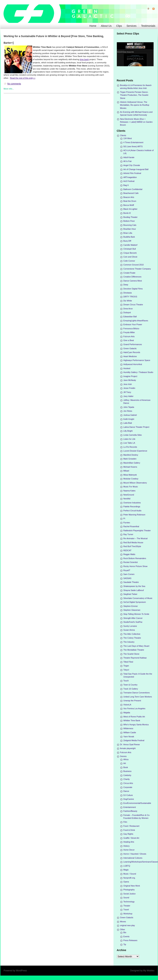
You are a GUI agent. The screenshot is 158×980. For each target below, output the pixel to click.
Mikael (126, 471)
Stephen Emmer (131, 606)
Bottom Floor (129, 221)
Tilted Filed (128, 662)
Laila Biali (128, 423)
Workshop (128, 914)
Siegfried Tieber (130, 594)
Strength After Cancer (133, 618)
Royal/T (127, 570)
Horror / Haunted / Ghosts (135, 854)
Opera (126, 882)
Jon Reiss (128, 411)
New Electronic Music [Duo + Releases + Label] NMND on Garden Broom (136, 122)
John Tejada (129, 407)
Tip (125, 944)
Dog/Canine (129, 799)
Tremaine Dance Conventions (137, 693)
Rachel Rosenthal (131, 526)
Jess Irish (128, 384)
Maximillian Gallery (132, 463)
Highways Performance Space (137, 360)
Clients (123, 135)
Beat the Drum (130, 201)
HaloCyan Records (132, 352)
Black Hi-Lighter (130, 209)
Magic (126, 870)
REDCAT (128, 550)
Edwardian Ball (130, 317)
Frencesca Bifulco (131, 329)
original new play (128, 925)
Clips (119, 26)
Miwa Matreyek (130, 475)
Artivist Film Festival (132, 173)
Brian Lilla (128, 233)
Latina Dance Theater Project (136, 427)
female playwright (128, 748)
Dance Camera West (133, 281)
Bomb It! (127, 213)
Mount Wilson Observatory (135, 483)
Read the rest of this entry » (23, 78)
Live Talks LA (129, 443)
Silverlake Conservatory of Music (138, 598)
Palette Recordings (132, 507)
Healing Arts (129, 842)
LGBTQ (127, 866)
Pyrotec (127, 523)
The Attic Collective (132, 634)
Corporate (128, 787)
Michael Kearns (130, 467)
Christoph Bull (130, 249)
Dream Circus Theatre (133, 305)
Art (125, 763)
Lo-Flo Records (130, 447)
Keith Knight (129, 419)
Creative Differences (132, 277)
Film (125, 822)
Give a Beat (129, 340)
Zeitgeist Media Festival (134, 740)
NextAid (127, 499)
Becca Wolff (129, 205)
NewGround (129, 495)
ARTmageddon (130, 177)
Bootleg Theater (131, 217)
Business (128, 771)
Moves (123, 922)
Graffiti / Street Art (131, 838)
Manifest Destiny (131, 455)
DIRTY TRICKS (130, 297)
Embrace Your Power (133, 324)
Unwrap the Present (132, 701)
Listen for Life (129, 439)
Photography (129, 890)
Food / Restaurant (131, 826)
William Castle (130, 732)
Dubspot (127, 312)
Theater (127, 906)
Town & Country (130, 685)
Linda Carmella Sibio (133, 435)
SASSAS (127, 578)
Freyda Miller (129, 332)
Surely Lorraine (130, 626)
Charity (127, 779)
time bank (84, 59)
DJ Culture (128, 795)
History (127, 846)
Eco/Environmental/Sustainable (137, 803)
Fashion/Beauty (130, 811)
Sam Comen (129, 574)
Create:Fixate (129, 273)
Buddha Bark (129, 237)
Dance (126, 791)
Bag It (126, 185)
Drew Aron (128, 309)
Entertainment (130, 807)
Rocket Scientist (131, 562)
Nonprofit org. (129, 878)
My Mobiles (149, 971)
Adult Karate (129, 157)
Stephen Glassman (132, 610)
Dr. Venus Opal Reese (130, 744)
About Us (106, 26)
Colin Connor (129, 261)
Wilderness (128, 728)
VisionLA (127, 705)
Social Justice (130, 894)
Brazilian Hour (130, 229)
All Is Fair (128, 161)
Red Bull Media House (133, 542)
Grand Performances (133, 344)
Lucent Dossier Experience (135, 451)
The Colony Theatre (132, 638)
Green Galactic (130, 348)
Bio (125, 932)
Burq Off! (127, 241)
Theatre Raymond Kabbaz (135, 658)
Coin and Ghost (130, 257)
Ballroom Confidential (133, 189)
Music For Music (131, 487)
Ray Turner (128, 534)
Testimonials (148, 26)
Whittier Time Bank (132, 720)
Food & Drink (129, 830)
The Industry (129, 642)
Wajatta (127, 713)
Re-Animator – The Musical (136, 538)
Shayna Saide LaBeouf (134, 590)
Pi (124, 518)
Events (126, 936)
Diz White (128, 301)
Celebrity (127, 775)
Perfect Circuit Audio (132, 511)
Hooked (127, 368)
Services (132, 26)
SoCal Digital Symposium (135, 602)
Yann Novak (129, 737)
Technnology (129, 902)
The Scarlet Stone (131, 654)
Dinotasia (128, 293)
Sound (126, 898)
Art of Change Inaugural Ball (136, 169)
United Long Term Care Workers (138, 697)
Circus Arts (128, 783)
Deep (126, 285)
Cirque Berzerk (130, 253)
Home (93, 26)
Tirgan (126, 666)
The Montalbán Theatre (134, 650)
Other (123, 929)
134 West (128, 138)
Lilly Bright (128, 431)
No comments (14, 84)
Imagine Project (130, 376)
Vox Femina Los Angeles (134, 708)
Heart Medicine (130, 356)
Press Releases (130, 940)
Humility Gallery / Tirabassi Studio (138, 372)
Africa (126, 759)
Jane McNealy (130, 380)
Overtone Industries (132, 503)
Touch (126, 681)
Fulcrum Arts (129, 336)
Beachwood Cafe (131, 193)
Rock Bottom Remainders (135, 558)
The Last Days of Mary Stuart (136, 646)
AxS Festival (129, 181)
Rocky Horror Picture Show (135, 566)
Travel (126, 910)
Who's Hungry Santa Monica (136, 725)
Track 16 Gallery (131, 689)
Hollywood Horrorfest (133, 364)
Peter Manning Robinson (134, 515)
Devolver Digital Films (133, 289)
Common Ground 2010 (134, 265)
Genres (123, 756)
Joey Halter (129, 396)
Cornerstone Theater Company (137, 269)
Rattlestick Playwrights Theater (137, 530)
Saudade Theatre (131, 582)
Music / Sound (130, 874)
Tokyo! (126, 670)
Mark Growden (130, 459)
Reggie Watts (129, 554)
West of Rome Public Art (134, 717)
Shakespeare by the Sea (134, 586)
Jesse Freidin (129, 388)
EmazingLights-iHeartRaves (136, 321)
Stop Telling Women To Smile (136, 614)
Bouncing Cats (130, 225)
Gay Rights (128, 834)
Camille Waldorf (130, 245)
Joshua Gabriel (130, 415)
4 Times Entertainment (133, 142)
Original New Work (132, 886)
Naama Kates (129, 491)
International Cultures (133, 858)
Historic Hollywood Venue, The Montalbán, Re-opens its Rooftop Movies (135, 105)
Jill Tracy (127, 392)
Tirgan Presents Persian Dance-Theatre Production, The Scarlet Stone (134, 95)
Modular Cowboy (131, 479)
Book (126, 767)
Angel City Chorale (132, 165)
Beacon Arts (129, 197)
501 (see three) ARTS (133, 146)
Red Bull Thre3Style (132, 546)
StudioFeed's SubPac (133, 622)
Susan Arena (129, 630)
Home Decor (129, 850)
